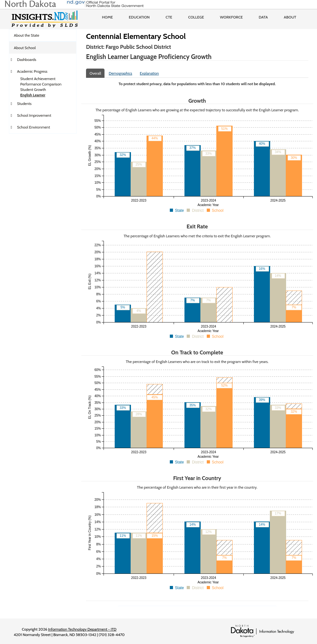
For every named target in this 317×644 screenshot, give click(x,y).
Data (263, 17)
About (290, 17)
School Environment (34, 127)
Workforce (231, 17)
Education (139, 17)
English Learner (33, 95)
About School (25, 48)
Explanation (149, 73)
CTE (169, 17)
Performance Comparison (41, 84)
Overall (95, 73)
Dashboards (27, 59)
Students (25, 104)
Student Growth (33, 89)
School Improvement (34, 115)
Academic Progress (32, 71)
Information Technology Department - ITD (82, 629)
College (196, 17)
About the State (27, 35)
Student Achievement (38, 79)
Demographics (120, 73)
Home (107, 17)
